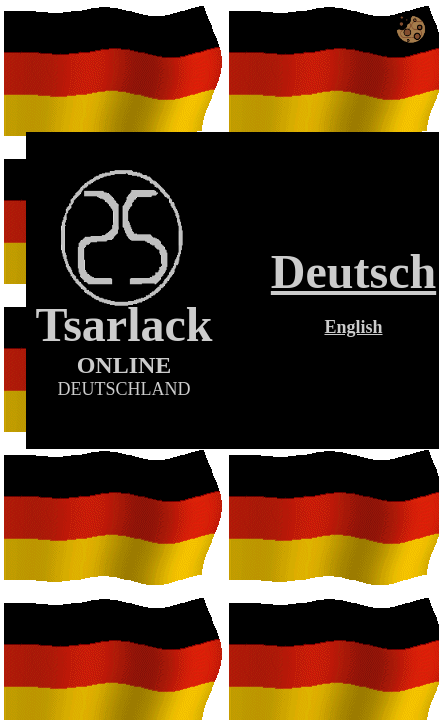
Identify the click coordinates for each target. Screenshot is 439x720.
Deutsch (353, 271)
